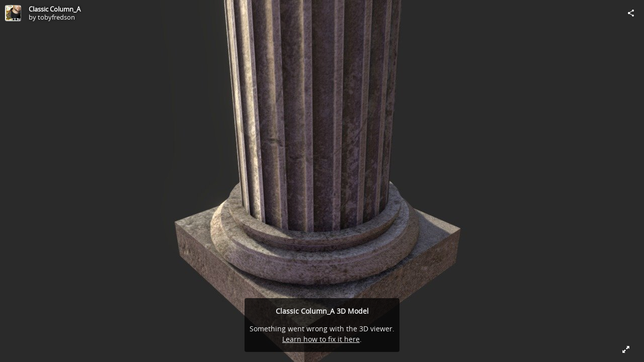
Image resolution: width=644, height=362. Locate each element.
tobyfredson (56, 17)
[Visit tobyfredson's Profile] (13, 13)
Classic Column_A (55, 9)
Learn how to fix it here (321, 339)
